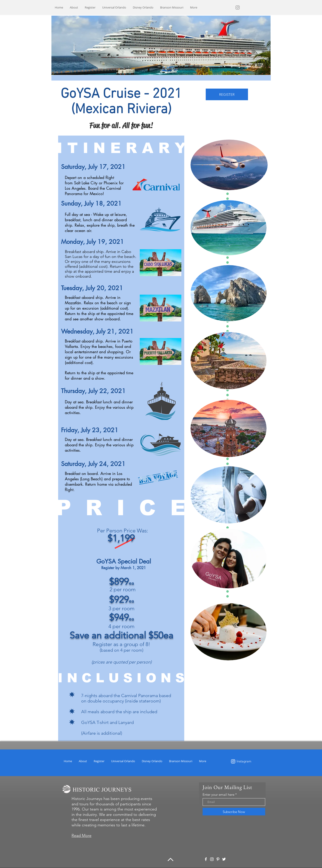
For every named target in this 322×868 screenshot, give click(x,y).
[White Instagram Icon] (233, 761)
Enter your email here (218, 795)
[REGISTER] (227, 94)
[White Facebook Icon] (206, 859)
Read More (82, 836)
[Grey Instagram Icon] (238, 7)
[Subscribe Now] (234, 812)
